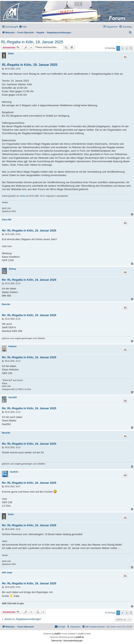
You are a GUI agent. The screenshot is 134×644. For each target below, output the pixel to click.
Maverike (6, 304)
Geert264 (13, 397)
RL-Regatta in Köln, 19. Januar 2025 (32, 42)
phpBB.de (80, 637)
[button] (131, 48)
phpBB (57, 634)
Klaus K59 (7, 220)
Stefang (12, 269)
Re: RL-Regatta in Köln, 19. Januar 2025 (29, 230)
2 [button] (122, 48)
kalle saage (7, 573)
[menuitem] (23, 27)
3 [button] (127, 48)
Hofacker (13, 346)
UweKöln (14, 472)
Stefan (11, 54)
